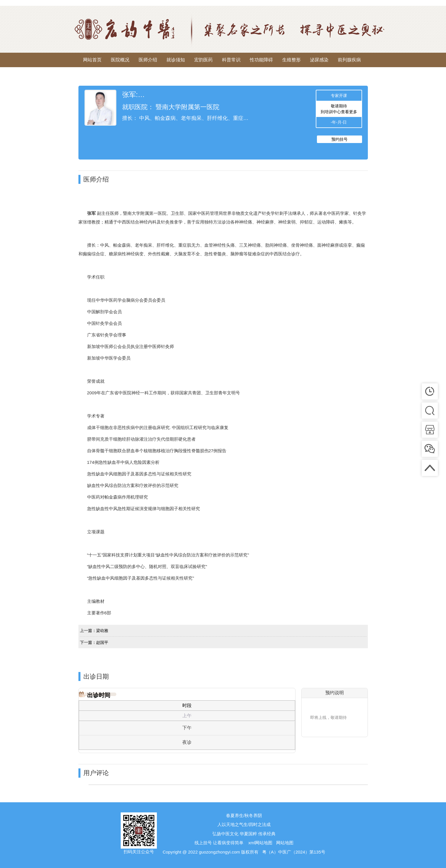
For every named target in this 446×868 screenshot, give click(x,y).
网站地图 (285, 843)
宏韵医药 (203, 60)
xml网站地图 (260, 843)
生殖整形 (291, 60)
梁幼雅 (102, 631)
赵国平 (102, 642)
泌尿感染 (319, 60)
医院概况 (120, 60)
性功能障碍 (261, 60)
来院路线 (92, 74)
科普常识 (231, 60)
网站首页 (92, 60)
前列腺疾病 (349, 60)
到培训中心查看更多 (339, 112)
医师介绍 (148, 60)
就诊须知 (176, 60)
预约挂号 (339, 139)
